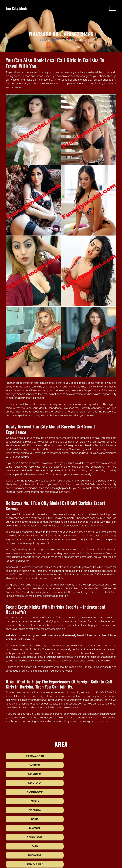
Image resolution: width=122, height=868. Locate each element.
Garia (33, 807)
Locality (54, 40)
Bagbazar (89, 762)
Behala (89, 780)
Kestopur (89, 825)
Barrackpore (33, 780)
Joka (89, 816)
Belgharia (33, 789)
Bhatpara (33, 798)
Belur (89, 789)
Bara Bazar (33, 771)
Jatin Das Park (33, 816)
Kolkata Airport (33, 762)
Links (114, 854)
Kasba (33, 825)
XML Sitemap (101, 854)
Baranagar (89, 771)
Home (44, 40)
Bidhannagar (89, 798)
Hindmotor (89, 807)
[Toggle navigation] (113, 8)
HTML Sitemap (83, 854)
